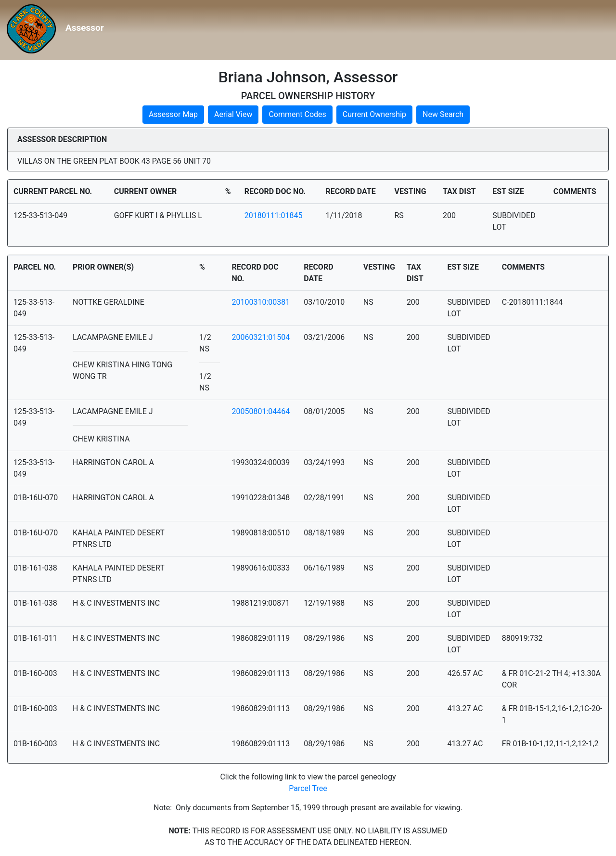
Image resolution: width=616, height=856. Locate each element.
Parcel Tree (308, 788)
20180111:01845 (274, 215)
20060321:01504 (261, 337)
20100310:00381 (261, 302)
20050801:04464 (261, 411)
